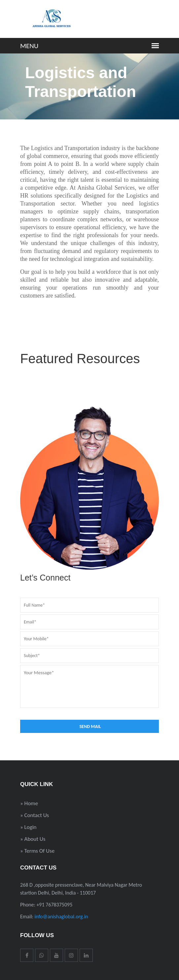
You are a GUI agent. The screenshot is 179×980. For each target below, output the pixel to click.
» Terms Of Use (37, 851)
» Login (28, 827)
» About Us (33, 839)
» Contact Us (35, 815)
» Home (29, 803)
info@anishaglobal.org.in (61, 917)
